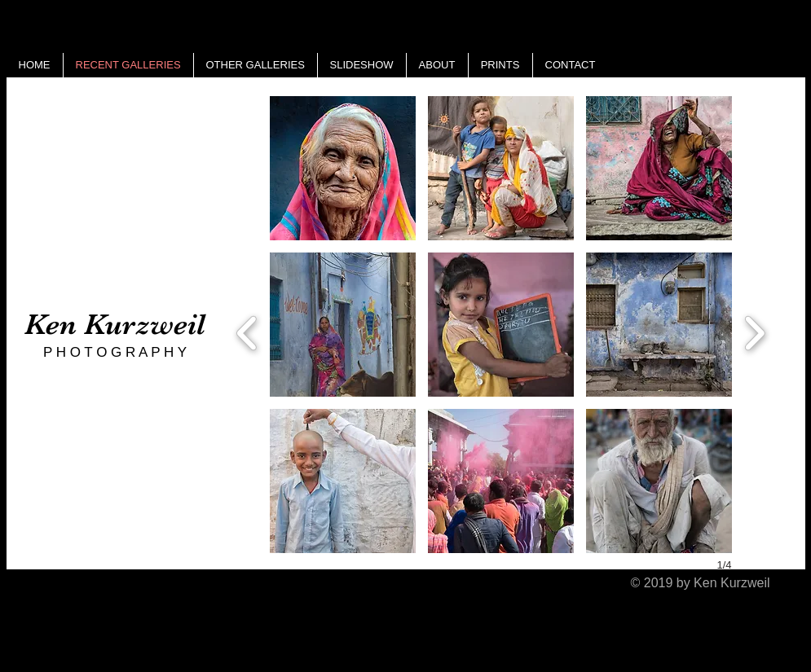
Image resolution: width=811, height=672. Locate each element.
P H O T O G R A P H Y (115, 352)
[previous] (247, 331)
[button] (343, 168)
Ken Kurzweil (115, 324)
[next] (754, 331)
